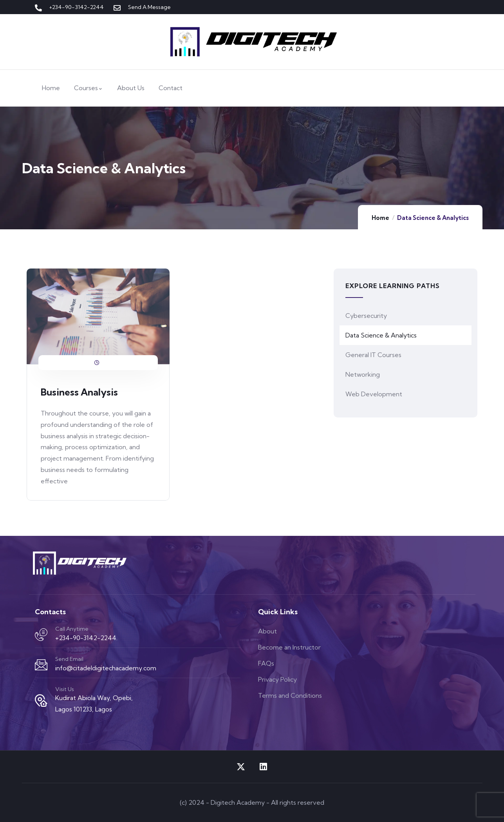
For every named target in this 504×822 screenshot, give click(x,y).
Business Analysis (79, 392)
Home (380, 218)
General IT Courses (373, 355)
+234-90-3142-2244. (86, 638)
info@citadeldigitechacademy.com (106, 668)
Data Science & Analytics (381, 335)
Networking (363, 374)
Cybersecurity (366, 316)
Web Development (374, 394)
